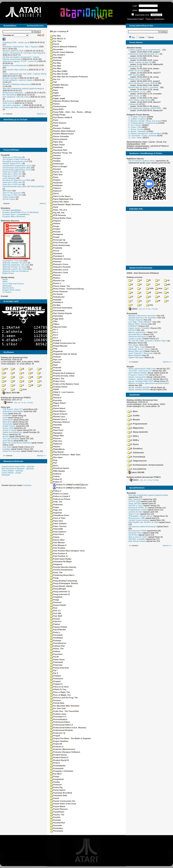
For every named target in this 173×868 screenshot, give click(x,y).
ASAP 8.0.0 (8, 103)
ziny (149, 305)
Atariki (5, 279)
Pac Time (56, 41)
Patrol (54, 193)
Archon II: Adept (10, 430)
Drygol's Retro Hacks (11, 290)
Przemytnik (57, 768)
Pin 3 (54, 332)
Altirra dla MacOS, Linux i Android (143, 83)
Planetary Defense (60, 422)
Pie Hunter (56, 294)
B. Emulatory (135, 448)
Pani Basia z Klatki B (61, 117)
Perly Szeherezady (60, 245)
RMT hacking (134, 75)
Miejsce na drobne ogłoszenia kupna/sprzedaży (149, 383)
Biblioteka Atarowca (10, 221)
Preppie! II (56, 684)
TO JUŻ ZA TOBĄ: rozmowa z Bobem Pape (147, 341)
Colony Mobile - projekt (11, 473)
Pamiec (55, 104)
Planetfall (56, 425)
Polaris (55, 537)
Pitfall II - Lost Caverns (62, 392)
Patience (55, 188)
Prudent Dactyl (58, 755)
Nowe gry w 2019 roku (12, 174)
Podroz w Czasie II (60, 496)
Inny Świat (7, 447)
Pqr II (54, 673)
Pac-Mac (55, 63)
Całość (8, 402)
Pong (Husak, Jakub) (61, 586)
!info (150, 288)
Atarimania (7, 286)
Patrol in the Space (60, 196)
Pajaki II (55, 96)
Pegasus (55, 221)
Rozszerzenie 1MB (136, 518)
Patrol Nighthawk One (62, 199)
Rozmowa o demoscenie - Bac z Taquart (20, 47)
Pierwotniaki (57, 310)
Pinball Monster (59, 346)
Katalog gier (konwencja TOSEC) (16, 398)
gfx (167, 284)
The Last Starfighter (11, 439)
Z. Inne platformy (137, 469)
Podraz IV (56, 482)
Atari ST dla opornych (12, 193)
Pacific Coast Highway (62, 52)
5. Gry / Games (135, 125)
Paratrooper (57, 164)
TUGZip (29, 402)
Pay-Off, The (57, 213)
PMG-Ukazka (57, 471)
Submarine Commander (13, 411)
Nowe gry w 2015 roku (12, 184)
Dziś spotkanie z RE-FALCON (15, 97)
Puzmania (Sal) (58, 795)
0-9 (5, 369)
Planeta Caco (58, 417)
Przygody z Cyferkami (62, 771)
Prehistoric (57, 679)
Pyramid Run (57, 823)
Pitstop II (56, 398)
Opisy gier (6, 407)
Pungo (55, 776)
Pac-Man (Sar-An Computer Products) (69, 77)
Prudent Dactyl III (59, 760)
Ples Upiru (56, 457)
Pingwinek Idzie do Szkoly (63, 354)
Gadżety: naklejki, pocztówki (140, 379)
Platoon (55, 447)
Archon (6, 436)
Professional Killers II (61, 725)
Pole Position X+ (59, 556)
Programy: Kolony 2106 (138, 375)
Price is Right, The (60, 692)
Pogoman (56, 513)
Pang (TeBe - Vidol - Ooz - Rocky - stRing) (71, 112)
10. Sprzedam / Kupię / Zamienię (142, 136)
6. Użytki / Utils (135, 127)
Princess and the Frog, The (64, 698)
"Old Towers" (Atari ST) (12, 409)
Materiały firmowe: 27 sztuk (14, 267)
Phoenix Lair (57, 280)
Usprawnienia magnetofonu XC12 (17, 166)
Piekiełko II (57, 302)
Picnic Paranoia (59, 291)
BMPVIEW (7, 191)
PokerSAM (56, 529)
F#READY (133, 326)
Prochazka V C (58, 717)
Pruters (55, 763)
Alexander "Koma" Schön (139, 349)
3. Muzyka (134, 420)
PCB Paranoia (58, 215)
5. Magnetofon (136, 428)
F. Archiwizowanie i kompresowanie (145, 465)
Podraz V (56, 491)
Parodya (55, 169)
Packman (56, 60)
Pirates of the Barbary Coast (64, 384)
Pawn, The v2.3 (58, 210)
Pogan (55, 507)
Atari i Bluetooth (135, 499)
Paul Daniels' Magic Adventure (65, 204)
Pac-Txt (55, 79)
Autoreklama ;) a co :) (138, 92)
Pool (54, 608)
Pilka (54, 321)
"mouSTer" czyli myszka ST (140, 371)
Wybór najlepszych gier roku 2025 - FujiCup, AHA (24, 74)
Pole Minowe (57, 542)
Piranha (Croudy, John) (62, 376)
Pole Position (58, 548)
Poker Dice (57, 521)
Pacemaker (57, 49)
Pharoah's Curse (59, 270)
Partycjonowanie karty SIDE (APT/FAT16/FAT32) (23, 186)
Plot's (54, 466)
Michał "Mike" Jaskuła (138, 324)
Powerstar (56, 665)
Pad (53, 82)
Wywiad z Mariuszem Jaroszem (142, 316)
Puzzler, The (57, 815)
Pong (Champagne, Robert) (64, 583)
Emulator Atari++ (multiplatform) (16, 214)
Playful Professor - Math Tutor (65, 455)
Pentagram (57, 234)
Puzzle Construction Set (63, 801)
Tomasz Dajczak (135, 320)
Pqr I (54, 670)
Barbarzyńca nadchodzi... (13, 93)
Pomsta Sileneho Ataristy (63, 567)
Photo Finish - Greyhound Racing (67, 289)
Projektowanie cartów (138, 510)
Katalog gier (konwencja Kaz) (14, 357)
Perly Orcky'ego (59, 242)
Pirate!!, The (57, 379)
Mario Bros (7, 422)
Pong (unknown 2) (60, 594)
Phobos (55, 278)
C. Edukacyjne (136, 452)
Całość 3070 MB (11, 393)
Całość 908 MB (136, 472)
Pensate (55, 232)
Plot (53, 463)
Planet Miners (58, 411)
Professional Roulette (61, 730)
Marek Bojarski (135, 355)
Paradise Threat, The (61, 153)
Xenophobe (8, 424)
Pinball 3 (55, 341)
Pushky (55, 782)
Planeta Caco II (58, 419)
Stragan (130, 366)
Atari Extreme (8, 101)
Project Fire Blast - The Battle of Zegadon (70, 738)
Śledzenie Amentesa (137, 336)
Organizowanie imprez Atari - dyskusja (18, 466)
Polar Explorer (58, 532)
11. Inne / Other (135, 138)
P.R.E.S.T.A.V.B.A (59, 687)
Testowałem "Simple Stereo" (140, 516)
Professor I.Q (58, 733)
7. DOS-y (133, 436)
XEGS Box (133, 535)
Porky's (55, 632)
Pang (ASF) (57, 109)
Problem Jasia (58, 714)
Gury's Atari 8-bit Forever (13, 284)
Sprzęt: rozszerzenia (137, 377)
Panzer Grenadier (60, 136)
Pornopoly (56, 635)
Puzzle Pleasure (59, 809)
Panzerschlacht (59, 139)
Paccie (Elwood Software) (63, 47)
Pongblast (56, 597)
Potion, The (57, 649)
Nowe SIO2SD (135, 503)
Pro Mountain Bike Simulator (65, 706)
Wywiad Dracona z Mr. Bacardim (142, 318)
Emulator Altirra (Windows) (14, 216)
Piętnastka (56, 316)
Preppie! (55, 681)
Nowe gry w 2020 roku (12, 172)
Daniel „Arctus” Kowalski (139, 328)
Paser (54, 177)
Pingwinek (56, 351)
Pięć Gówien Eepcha (61, 313)
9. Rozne (133, 444)
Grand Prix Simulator (12, 451)
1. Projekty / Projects (137, 117)
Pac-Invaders (58, 55)
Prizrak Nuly (57, 703)
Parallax (55, 161)
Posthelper (57, 638)
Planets (55, 428)
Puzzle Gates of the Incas (63, 804)
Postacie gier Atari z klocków (15, 107)
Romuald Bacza (135, 334)
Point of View (58, 518)
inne (23, 389)
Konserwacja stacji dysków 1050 (16, 168)
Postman (56, 641)
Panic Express (58, 123)
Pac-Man (55, 68)
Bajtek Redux (8, 273)
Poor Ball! (56, 616)
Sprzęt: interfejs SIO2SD (139, 390)
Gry (133, 37)
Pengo (55, 226)
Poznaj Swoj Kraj (59, 668)
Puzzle (55, 798)
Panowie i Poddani (60, 128)
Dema (151, 37)
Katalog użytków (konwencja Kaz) (142, 400)
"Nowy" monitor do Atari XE (140, 62)
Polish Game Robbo (61, 559)
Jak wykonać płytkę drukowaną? (142, 526)
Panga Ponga (58, 115)
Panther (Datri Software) (63, 131)
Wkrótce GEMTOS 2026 (13, 51)
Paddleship (57, 87)
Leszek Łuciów (135, 339)
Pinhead (55, 357)
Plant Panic (57, 430)
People (55, 237)
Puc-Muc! (56, 774)
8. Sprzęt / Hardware (137, 131)
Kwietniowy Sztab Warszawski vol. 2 (144, 54)
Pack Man (56, 58)
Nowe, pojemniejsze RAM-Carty (142, 369)
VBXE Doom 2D (135, 96)
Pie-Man (55, 305)
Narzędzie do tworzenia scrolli (15, 161)
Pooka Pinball (58, 605)
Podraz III (56, 479)
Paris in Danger (59, 166)
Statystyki (6, 475)
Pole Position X (59, 553)
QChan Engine (9, 199)
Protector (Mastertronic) (62, 749)
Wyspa (6, 434)
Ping (54, 349)
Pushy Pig (56, 787)
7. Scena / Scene (136, 129)
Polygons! (56, 564)
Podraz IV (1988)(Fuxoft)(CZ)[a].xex (71, 485)
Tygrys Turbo (134, 514)
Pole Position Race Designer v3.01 (67, 551)
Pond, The (56, 573)
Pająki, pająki (58, 98)
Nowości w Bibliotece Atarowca (16, 84)
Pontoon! (56, 602)
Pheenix (55, 275)
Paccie (55, 44)
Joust (5, 418)
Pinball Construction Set (63, 343)
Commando (8, 420)
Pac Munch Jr (58, 39)
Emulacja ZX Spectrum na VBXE (17, 180)
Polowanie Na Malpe (61, 562)
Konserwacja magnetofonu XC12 (17, 170)
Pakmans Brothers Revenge (64, 101)
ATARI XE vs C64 (136, 71)
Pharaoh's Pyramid (60, 267)
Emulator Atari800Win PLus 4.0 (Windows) (21, 212)
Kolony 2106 (8, 428)
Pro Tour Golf (58, 708)
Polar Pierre (57, 534)
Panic (54, 120)
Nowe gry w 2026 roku (12, 157)
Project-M (56, 744)
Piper (54, 365)
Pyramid (55, 820)
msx (159, 293)
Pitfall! (55, 389)
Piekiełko (56, 300)
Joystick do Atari (135, 512)
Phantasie (56, 253)
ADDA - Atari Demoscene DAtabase (143, 273)
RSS (41, 35)
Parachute (56, 147)
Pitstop (55, 395)
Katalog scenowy (135, 277)
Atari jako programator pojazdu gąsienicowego (22, 88)
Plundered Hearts (60, 468)
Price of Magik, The (60, 695)
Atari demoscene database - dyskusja (18, 469)
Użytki (142, 37)
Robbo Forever (9, 426)
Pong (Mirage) (58, 589)
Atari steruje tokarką (137, 541)
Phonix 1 (56, 283)
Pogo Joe (56, 510)
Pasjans (55, 180)
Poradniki (5, 155)
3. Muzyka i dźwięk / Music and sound (145, 121)
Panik (54, 126)
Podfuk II (56, 474)
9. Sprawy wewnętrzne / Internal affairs (145, 133)
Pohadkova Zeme (60, 515)
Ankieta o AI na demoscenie (15, 65)
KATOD (132, 330)
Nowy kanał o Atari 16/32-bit (15, 70)
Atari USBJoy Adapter (138, 373)
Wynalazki (131, 493)
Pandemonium (58, 106)
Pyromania (56, 831)
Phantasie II (57, 256)
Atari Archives (8, 288)
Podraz (55, 476)
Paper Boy (56, 142)
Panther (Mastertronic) (62, 134)
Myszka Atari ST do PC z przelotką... (144, 87)
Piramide (56, 370)
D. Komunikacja (136, 457)
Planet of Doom (59, 414)
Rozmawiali (132, 313)
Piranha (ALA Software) (62, 373)
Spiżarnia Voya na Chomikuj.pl (15, 271)
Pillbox (55, 324)
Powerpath (56, 662)
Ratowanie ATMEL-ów (138, 508)
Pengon (55, 229)
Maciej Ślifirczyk (135, 351)
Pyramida (56, 825)
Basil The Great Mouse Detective (17, 443)
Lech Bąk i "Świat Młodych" (140, 322)
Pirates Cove (57, 381)
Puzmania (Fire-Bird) (61, 793)
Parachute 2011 (59, 150)
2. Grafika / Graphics (137, 119)
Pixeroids (56, 400)
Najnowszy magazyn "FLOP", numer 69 (19, 61)
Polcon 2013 (57, 540)
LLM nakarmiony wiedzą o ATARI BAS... (145, 108)
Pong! (54, 578)
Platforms (56, 444)
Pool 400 (55, 613)
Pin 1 (54, 330)
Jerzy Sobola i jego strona (140, 100)
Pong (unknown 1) (60, 592)
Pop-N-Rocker (58, 630)
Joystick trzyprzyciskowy (139, 520)
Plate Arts (56, 441)
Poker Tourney (58, 526)
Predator (55, 676)
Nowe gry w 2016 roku (12, 182)
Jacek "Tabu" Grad (136, 347)
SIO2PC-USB (134, 501)
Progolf (55, 736)
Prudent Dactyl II (59, 757)
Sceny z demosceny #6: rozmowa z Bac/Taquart (23, 53)
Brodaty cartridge (10, 78)
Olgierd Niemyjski (136, 357)
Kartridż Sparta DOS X (12, 163)
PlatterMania (57, 449)
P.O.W (54, 657)
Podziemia (56, 504)
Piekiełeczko (57, 297)
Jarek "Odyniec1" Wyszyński (141, 353)
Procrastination (59, 719)
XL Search (7, 292)
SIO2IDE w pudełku (137, 539)
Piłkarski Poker (58, 327)
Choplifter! (7, 416)
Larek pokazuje (9, 178)
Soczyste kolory (135, 533)
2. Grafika (134, 416)
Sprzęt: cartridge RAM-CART (141, 381)
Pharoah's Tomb (59, 272)
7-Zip (24, 402)
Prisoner (55, 700)
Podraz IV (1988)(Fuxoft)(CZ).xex (69, 488)
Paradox (55, 155)
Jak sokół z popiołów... (12, 105)
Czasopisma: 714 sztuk (13, 261)
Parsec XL (56, 172)
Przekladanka (58, 766)
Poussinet (56, 654)
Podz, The (56, 502)
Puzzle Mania (58, 806)
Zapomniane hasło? (136, 19)
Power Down (57, 660)
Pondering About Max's (62, 575)
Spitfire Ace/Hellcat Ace (13, 432)
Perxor (55, 251)
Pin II (54, 338)
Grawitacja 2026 (135, 58)
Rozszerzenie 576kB (137, 531)
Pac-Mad (55, 66)
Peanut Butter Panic (61, 218)
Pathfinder (56, 185)
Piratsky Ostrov (59, 387)
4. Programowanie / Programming (143, 123)
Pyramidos (56, 828)
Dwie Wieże (8, 441)
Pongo (55, 600)
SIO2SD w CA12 (136, 506)
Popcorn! (56, 621)
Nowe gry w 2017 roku (12, 176)
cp (167, 280)
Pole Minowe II (58, 545)
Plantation (56, 433)
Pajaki (54, 93)
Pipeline (55, 362)
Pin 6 (54, 335)
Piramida (56, 368)
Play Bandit (57, 452)
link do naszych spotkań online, (142, 161)
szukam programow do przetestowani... (145, 50)
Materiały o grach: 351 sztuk (15, 269)
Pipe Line (56, 360)
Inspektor (7, 449)
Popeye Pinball (58, 627)
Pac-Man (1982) (59, 71)
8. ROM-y (133, 440)
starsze (43, 203)
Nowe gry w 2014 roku (12, 195)
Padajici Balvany (59, 85)
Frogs (5, 413)
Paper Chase (57, 145)
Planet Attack (58, 408)
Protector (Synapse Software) (65, 752)
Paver (54, 207)
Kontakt (4, 296)
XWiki (5, 282)
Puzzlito (55, 817)
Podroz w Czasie (59, 494)
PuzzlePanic (57, 812)
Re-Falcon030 (9, 95)
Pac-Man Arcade (59, 74)
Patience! (56, 191)
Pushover (56, 785)
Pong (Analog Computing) (63, 581)
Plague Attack (58, 403)
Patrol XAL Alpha (59, 202)
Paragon (55, 158)
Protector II (57, 747)
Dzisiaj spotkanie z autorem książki (18, 80)
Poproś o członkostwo (155, 19)
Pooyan (55, 619)
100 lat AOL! (134, 66)
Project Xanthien (59, 741)
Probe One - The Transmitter (64, 711)
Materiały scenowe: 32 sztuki (15, 263)
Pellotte (55, 223)
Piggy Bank (57, 319)
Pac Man (55, 36)
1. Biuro (133, 411)
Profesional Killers (60, 722)
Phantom (56, 261)
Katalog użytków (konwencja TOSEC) (144, 477)
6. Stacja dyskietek (138, 432)
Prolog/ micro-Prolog (137, 79)
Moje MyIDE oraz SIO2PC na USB (143, 522)
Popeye (55, 624)
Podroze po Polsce (60, 499)
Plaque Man (57, 436)
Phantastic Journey (60, 259)
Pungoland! (57, 779)
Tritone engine (9, 197)
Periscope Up (58, 240)
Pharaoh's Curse (59, 264)
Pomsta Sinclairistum (61, 570)
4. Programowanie (137, 424)
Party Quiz (56, 174)
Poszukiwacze (58, 643)
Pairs (54, 90)
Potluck (55, 651)
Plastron (55, 438)
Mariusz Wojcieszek (137, 332)
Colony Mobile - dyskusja (12, 471)
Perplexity (56, 248)
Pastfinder (56, 183)
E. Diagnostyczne (137, 461)
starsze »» (41, 114)
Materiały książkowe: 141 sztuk (16, 265)
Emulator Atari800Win (12, 210)
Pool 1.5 (55, 611)
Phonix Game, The (60, 286)
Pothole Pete (57, 646)
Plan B (55, 406)
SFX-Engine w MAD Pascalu (15, 159)
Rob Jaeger (133, 345)
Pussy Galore (58, 790)
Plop (54, 460)
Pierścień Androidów (61, 308)
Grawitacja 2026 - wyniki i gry (15, 42)
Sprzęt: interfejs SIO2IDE (139, 387)
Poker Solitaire (58, 523)
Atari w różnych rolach (138, 537)
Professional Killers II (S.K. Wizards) (68, 728)
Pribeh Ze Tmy (58, 689)
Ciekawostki (134, 104)
